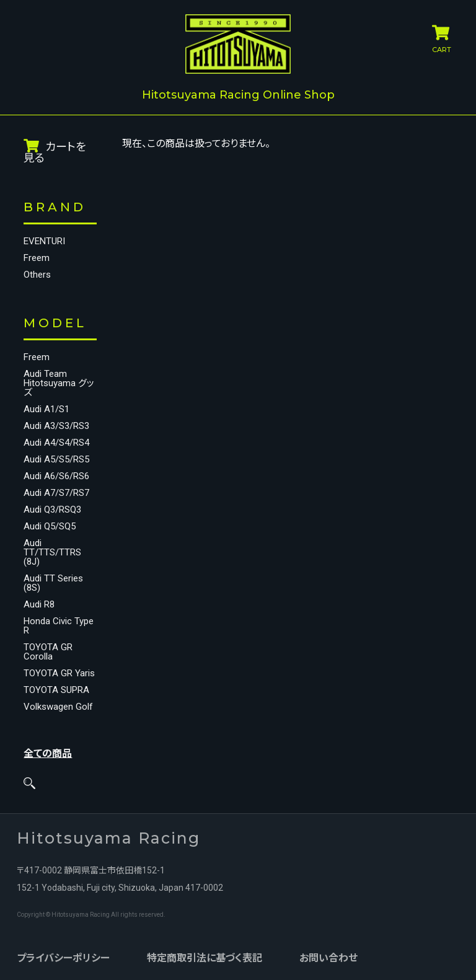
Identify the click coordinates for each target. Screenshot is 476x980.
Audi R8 (39, 605)
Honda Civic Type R (59, 626)
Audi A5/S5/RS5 (56, 460)
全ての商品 (48, 753)
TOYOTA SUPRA (56, 690)
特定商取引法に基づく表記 (205, 958)
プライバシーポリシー (63, 958)
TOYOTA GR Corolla (48, 652)
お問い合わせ (328, 958)
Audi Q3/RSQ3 (52, 510)
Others (37, 275)
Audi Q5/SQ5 (50, 527)
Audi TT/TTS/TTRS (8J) (52, 553)
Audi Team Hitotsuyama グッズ (59, 383)
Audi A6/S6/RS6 (56, 476)
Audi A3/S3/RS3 (56, 426)
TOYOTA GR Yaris (59, 673)
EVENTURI (44, 241)
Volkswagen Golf (58, 707)
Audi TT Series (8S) (53, 583)
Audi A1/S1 (46, 409)
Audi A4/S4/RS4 (56, 443)
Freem (37, 258)
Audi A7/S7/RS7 (56, 493)
